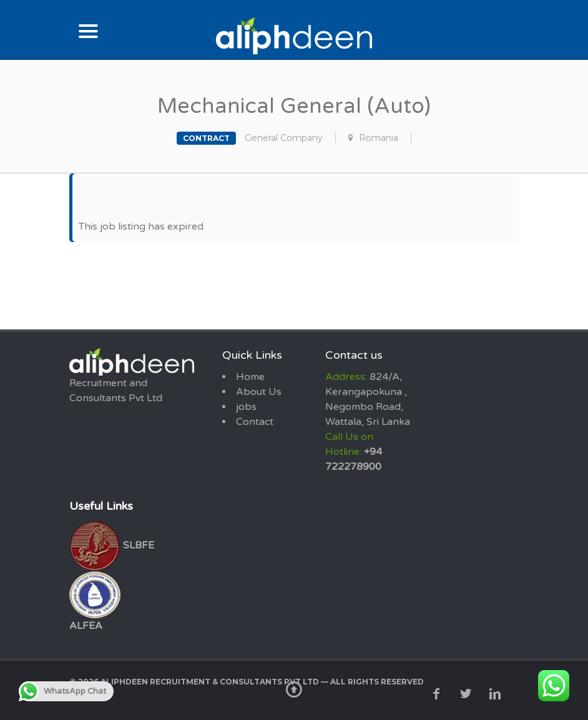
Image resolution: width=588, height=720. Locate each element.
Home (250, 377)
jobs (246, 407)
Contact (255, 422)
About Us (259, 392)
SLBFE (112, 545)
